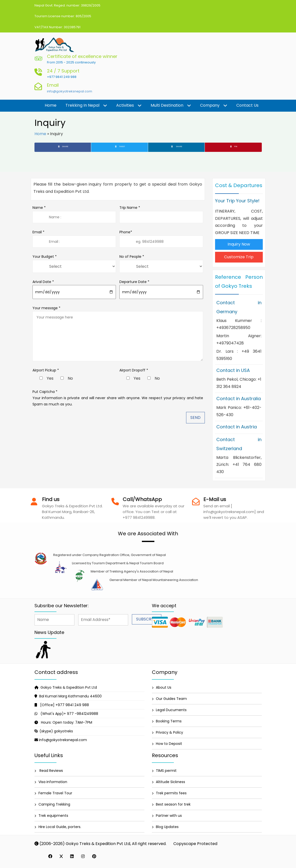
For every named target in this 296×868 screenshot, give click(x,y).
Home (51, 105)
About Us (164, 687)
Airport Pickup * (46, 370)
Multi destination (171, 106)
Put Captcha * (45, 392)
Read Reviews (51, 771)
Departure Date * (161, 289)
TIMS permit (166, 771)
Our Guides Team (171, 699)
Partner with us (169, 816)
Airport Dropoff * (134, 370)
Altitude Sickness (170, 782)
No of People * (132, 257)
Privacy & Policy (169, 732)
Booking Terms (169, 721)
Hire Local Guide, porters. (60, 827)
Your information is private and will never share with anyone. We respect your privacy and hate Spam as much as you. (118, 401)
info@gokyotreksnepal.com (70, 91)
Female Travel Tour (55, 793)
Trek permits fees (171, 793)
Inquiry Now (239, 244)
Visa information (53, 782)
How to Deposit (169, 744)
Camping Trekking (54, 804)
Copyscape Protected (195, 844)
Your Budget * (45, 257)
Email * (74, 239)
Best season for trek (173, 804)
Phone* (161, 239)
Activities (129, 106)
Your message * (118, 333)
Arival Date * (74, 289)
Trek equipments (53, 816)
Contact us (247, 105)
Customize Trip (239, 257)
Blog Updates (167, 827)
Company (214, 106)
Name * (74, 214)
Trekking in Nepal (86, 106)
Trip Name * (161, 214)
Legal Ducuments (171, 710)
